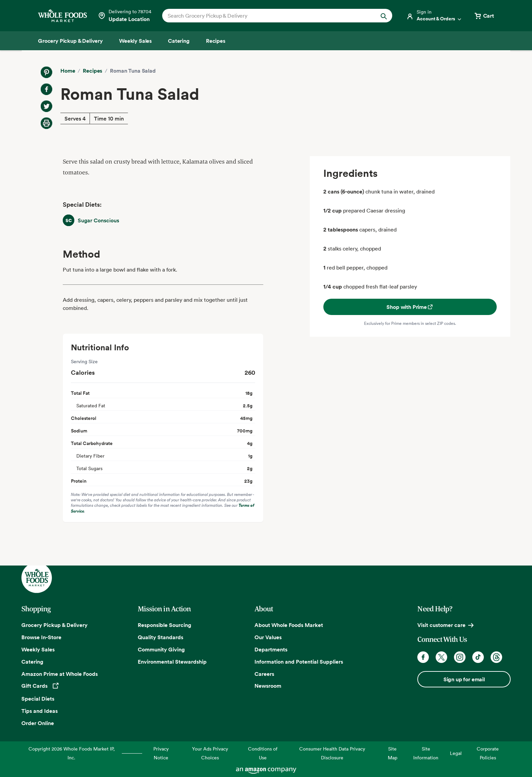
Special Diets (38, 699)
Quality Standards (160, 637)
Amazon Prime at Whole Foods (60, 674)
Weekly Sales (38, 649)
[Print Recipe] (46, 123)
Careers (264, 674)
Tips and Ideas (40, 711)
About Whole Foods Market (289, 625)
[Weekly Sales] (135, 41)
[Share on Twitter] (46, 106)
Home (68, 71)
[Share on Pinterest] (46, 72)
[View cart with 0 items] (484, 16)
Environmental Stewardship (172, 662)
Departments (271, 649)
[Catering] (179, 41)
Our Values (268, 637)
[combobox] (266, 16)
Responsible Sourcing (165, 625)
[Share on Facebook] (46, 89)
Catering (32, 662)
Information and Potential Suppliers (299, 662)
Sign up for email (464, 679)
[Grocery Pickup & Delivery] (70, 41)
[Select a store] (125, 16)
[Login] (434, 16)
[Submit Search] (384, 16)
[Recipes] (216, 41)
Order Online (38, 723)
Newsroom (268, 686)
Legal (456, 753)
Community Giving (161, 649)
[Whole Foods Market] (62, 16)
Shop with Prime (410, 307)
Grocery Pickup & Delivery (54, 625)
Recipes (92, 71)
